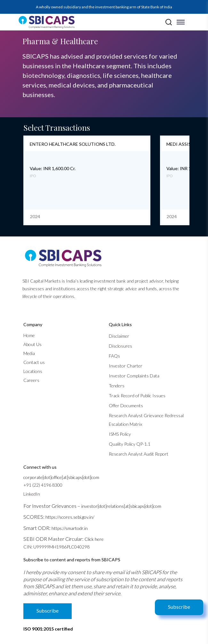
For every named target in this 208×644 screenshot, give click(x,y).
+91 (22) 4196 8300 (43, 485)
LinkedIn (32, 494)
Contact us (34, 362)
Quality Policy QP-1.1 (130, 444)
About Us (32, 344)
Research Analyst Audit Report (139, 454)
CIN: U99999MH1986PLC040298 (56, 547)
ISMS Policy (120, 434)
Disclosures (120, 346)
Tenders (117, 386)
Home (29, 335)
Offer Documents (126, 405)
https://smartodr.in (70, 528)
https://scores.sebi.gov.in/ (70, 517)
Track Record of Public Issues (137, 396)
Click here (94, 539)
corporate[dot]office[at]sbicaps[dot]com (61, 477)
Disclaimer (119, 336)
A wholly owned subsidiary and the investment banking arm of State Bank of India (104, 7)
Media (29, 353)
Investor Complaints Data (134, 376)
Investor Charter (126, 366)
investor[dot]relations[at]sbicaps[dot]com (121, 506)
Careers (31, 380)
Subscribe (179, 607)
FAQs (114, 356)
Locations (33, 371)
